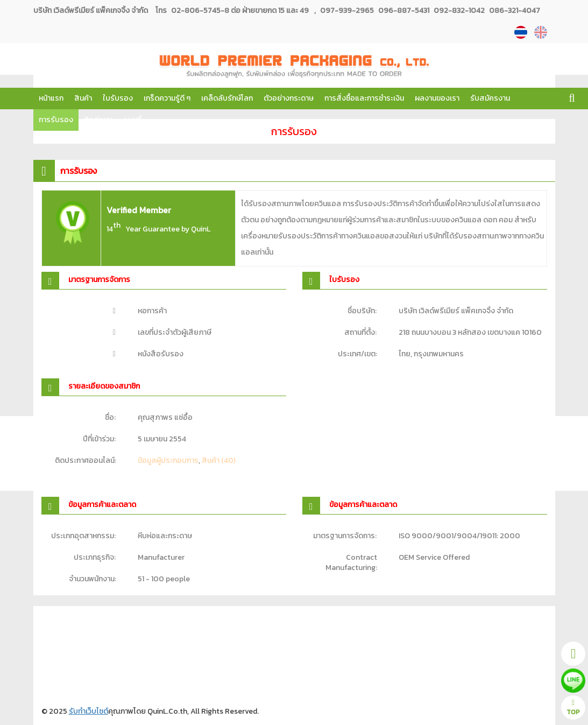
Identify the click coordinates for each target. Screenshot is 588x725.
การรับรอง (56, 120)
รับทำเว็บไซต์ (88, 711)
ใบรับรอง (118, 98)
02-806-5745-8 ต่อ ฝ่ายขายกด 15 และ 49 (240, 10)
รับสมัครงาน (490, 98)
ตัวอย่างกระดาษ (289, 98)
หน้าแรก (51, 98)
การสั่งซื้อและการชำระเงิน (364, 98)
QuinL (201, 229)
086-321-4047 (514, 10)
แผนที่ (133, 120)
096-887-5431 (403, 10)
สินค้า (83, 98)
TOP (573, 708)
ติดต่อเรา (98, 120)
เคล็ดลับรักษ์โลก (227, 98)
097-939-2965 (347, 10)
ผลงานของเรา (437, 98)
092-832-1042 (458, 10)
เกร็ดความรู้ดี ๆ (167, 98)
